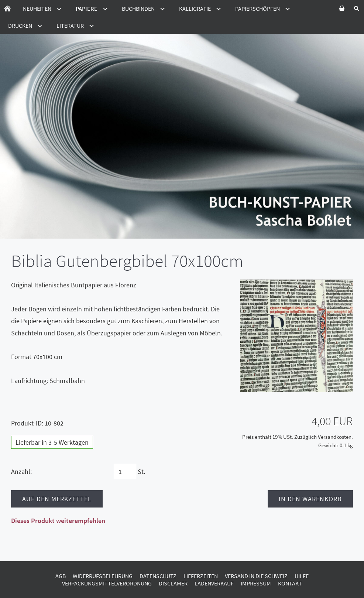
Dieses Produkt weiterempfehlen (58, 521)
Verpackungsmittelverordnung (107, 583)
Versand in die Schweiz (256, 576)
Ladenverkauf (214, 583)
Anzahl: (21, 471)
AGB (61, 576)
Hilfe (302, 576)
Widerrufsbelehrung (103, 576)
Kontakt (290, 583)
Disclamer (173, 583)
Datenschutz (158, 576)
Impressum (256, 583)
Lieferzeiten (201, 576)
